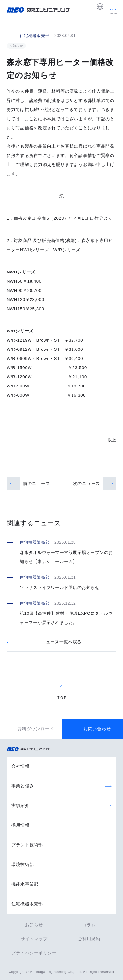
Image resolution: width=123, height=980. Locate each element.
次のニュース (87, 484)
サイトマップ (34, 939)
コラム (89, 925)
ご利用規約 (89, 939)
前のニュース (36, 484)
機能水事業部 (25, 884)
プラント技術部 (27, 845)
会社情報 (20, 766)
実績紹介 (20, 806)
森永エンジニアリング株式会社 (31, 749)
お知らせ (34, 925)
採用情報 (20, 825)
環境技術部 (23, 865)
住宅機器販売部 (27, 904)
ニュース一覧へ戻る (61, 642)
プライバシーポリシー (34, 953)
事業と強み (23, 786)
